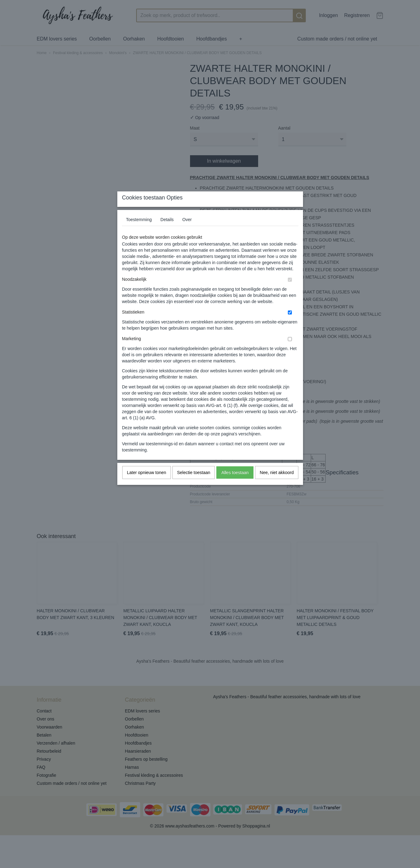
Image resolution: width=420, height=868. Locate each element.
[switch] (290, 292)
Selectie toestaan (194, 485)
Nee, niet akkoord (277, 485)
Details (167, 232)
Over (187, 232)
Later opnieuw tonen (147, 485)
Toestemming (139, 232)
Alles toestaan (235, 485)
